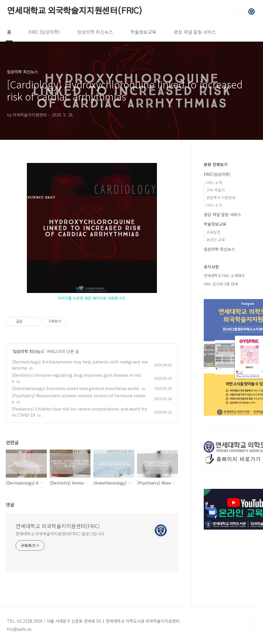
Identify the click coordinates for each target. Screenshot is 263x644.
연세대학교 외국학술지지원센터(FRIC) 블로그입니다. (60, 534)
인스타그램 (209, 470)
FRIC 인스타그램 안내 (221, 284)
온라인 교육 (216, 240)
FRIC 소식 (214, 205)
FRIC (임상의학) (44, 32)
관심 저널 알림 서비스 (195, 32)
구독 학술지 (216, 190)
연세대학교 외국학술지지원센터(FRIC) (75, 11)
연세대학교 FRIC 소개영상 (224, 275)
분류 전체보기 (216, 164)
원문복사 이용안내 (221, 197)
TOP (251, 623)
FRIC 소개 (214, 182)
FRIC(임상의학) (217, 174)
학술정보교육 (143, 32)
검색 (238, 12)
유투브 (222, 470)
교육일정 (213, 232)
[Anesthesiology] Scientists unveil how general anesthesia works (76, 388)
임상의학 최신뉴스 (95, 32)
